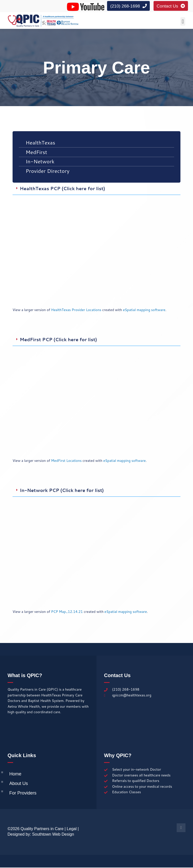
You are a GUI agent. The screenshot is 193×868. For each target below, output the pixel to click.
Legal (72, 829)
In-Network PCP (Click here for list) (62, 491)
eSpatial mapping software (144, 310)
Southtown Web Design (53, 835)
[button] (183, 22)
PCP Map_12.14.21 (67, 612)
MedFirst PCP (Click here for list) (58, 340)
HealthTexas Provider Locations (76, 310)
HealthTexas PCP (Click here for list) (62, 189)
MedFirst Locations (66, 461)
